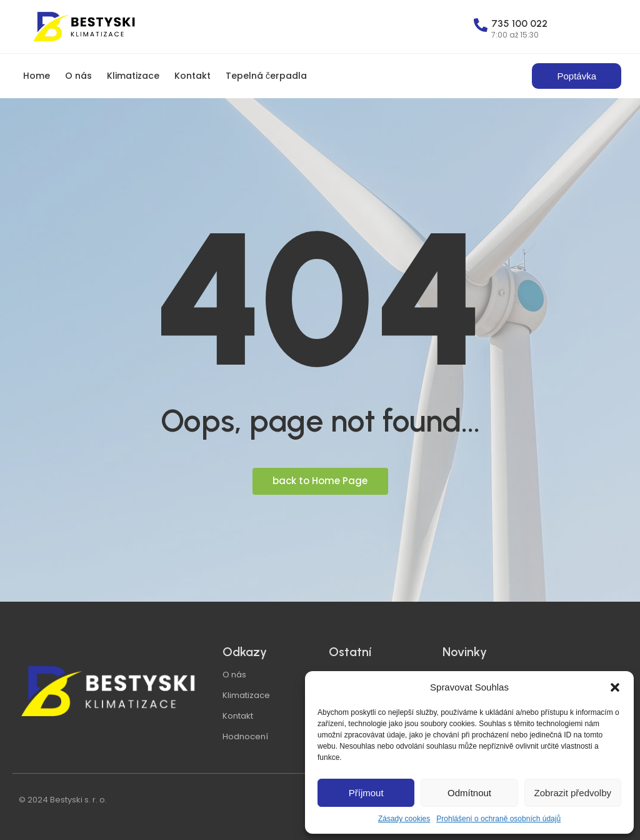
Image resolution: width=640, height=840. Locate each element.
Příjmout (366, 793)
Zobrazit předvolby (573, 793)
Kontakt (192, 76)
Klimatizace (133, 76)
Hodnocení (245, 736)
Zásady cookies (404, 819)
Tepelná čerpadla (266, 76)
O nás (78, 76)
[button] (615, 687)
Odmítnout (469, 793)
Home (37, 76)
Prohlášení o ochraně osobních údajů (498, 819)
